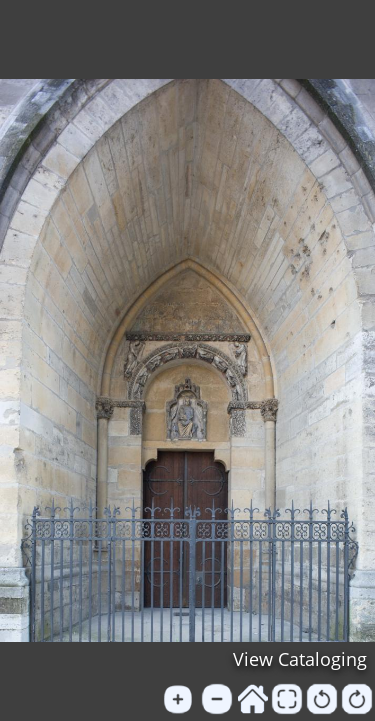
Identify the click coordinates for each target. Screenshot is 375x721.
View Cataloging (300, 659)
